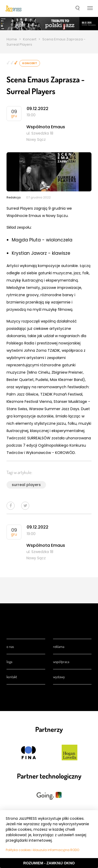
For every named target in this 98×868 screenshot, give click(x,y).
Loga (9, 662)
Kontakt (12, 677)
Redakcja (14, 197)
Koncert (30, 39)
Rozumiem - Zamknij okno (49, 863)
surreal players (26, 485)
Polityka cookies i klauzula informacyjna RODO (42, 850)
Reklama (59, 647)
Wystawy (59, 677)
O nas (10, 647)
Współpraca (61, 662)
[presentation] (13, 9)
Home (12, 39)
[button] (77, 9)
